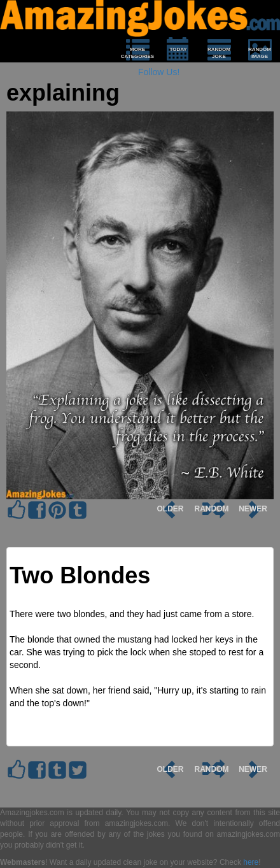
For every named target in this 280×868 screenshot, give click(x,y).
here (251, 862)
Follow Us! (159, 72)
